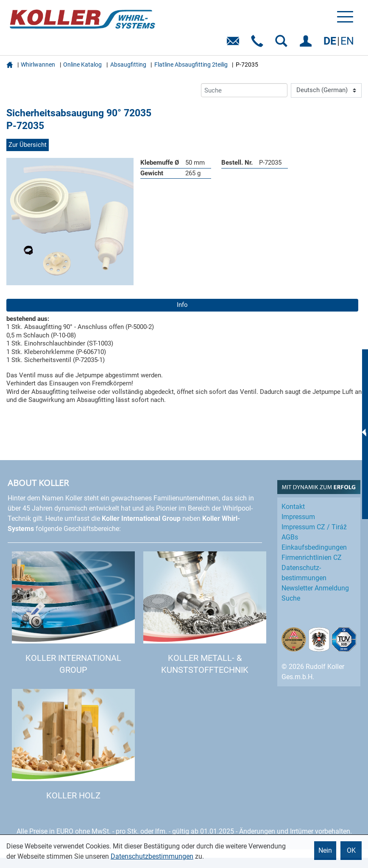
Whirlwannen (38, 65)
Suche (291, 598)
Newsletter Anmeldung (315, 588)
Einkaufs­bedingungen (314, 547)
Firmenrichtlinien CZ (312, 558)
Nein (325, 850)
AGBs (290, 537)
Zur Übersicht (28, 145)
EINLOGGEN (307, 44)
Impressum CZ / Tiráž (314, 527)
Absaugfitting (128, 65)
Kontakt (293, 507)
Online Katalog (82, 65)
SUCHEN (283, 44)
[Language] (326, 90)
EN (347, 41)
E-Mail (235, 44)
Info (182, 305)
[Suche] (244, 90)
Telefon (259, 44)
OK (351, 850)
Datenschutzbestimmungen (152, 856)
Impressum (298, 517)
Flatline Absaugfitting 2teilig (191, 65)
